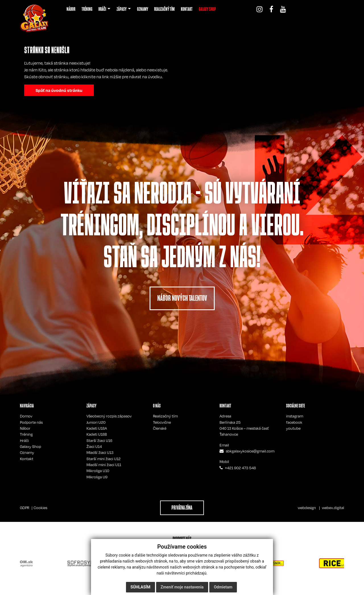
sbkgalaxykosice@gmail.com (250, 451)
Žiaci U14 (94, 446)
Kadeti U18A (97, 428)
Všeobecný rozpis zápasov (109, 416)
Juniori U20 (96, 422)
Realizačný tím (165, 416)
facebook (294, 422)
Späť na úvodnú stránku (59, 90)
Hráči (24, 440)
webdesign (307, 508)
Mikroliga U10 (98, 471)
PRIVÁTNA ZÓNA (182, 508)
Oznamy (27, 452)
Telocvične (162, 422)
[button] (104, 9)
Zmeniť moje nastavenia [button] (182, 587)
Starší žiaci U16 (99, 440)
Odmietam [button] (223, 587)
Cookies (40, 508)
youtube (293, 428)
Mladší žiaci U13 (100, 452)
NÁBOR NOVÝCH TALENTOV (182, 298)
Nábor (25, 428)
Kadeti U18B (97, 434)
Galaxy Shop (31, 446)
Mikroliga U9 (97, 477)
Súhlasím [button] (140, 587)
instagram (295, 416)
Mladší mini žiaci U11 (104, 465)
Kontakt (27, 459)
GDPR (25, 508)
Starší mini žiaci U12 (104, 459)
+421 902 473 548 (240, 468)
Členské (160, 428)
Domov (26, 416)
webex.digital (333, 508)
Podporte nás (31, 422)
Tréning (26, 434)
